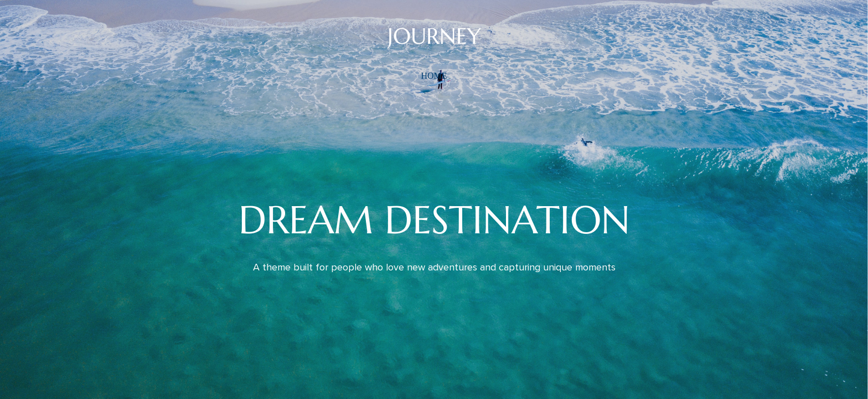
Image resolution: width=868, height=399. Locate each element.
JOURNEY (434, 36)
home (434, 76)
